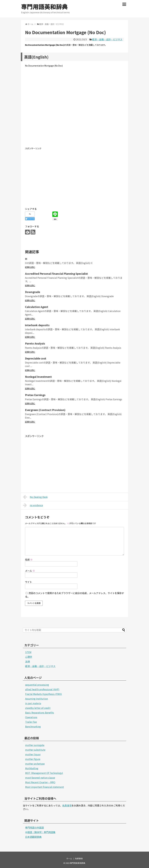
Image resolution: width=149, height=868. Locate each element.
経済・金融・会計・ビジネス (107, 39)
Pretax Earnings (35, 395)
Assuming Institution (37, 699)
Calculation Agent (37, 307)
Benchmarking (33, 726)
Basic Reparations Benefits (40, 713)
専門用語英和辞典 (44, 7)
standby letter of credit (38, 708)
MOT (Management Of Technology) (44, 773)
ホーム (69, 858)
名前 (29, 560)
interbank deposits (37, 325)
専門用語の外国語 (34, 827)
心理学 (29, 657)
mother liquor (33, 754)
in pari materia (33, 703)
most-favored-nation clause (40, 778)
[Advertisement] (74, 109)
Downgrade (33, 292)
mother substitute (35, 750)
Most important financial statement (45, 787)
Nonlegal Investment (38, 377)
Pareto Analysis (35, 343)
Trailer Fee (31, 722)
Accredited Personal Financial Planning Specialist (56, 274)
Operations (31, 717)
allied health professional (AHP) (42, 689)
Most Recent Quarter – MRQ (40, 782)
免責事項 (67, 805)
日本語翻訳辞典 (33, 837)
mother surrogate (35, 745)
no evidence (33, 505)
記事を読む (30, 267)
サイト (29, 582)
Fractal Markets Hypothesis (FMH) (44, 694)
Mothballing (32, 768)
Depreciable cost (36, 358)
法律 (28, 661)
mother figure (33, 759)
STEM (28, 652)
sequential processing (37, 685)
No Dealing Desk (35, 497)
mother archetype (35, 764)
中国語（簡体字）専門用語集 (40, 832)
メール (30, 571)
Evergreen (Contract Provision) (45, 410)
